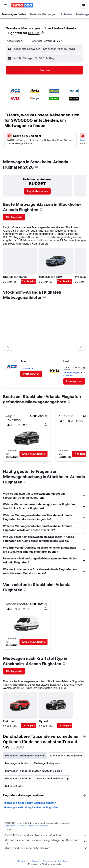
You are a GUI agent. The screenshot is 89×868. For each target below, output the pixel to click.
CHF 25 (34, 33)
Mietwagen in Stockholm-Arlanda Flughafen (30, 803)
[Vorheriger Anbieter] (8, 347)
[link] (37, 191)
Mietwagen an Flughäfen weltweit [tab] (25, 756)
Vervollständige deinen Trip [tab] (52, 778)
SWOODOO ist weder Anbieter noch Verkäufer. (46, 835)
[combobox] (16, 41)
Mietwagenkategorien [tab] (47, 763)
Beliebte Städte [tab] (14, 786)
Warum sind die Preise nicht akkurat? (46, 848)
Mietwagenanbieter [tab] (17, 763)
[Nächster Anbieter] (81, 347)
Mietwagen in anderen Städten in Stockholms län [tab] (34, 771)
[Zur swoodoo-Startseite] (22, 5)
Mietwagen (22, 861)
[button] (6, 5)
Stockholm (63, 861)
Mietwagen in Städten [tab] (18, 778)
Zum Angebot (28, 281)
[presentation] (42, 33)
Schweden (48, 861)
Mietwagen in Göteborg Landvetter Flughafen (31, 807)
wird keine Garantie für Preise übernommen (27, 826)
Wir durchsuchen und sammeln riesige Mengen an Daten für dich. (46, 842)
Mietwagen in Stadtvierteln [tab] (66, 756)
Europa (35, 861)
